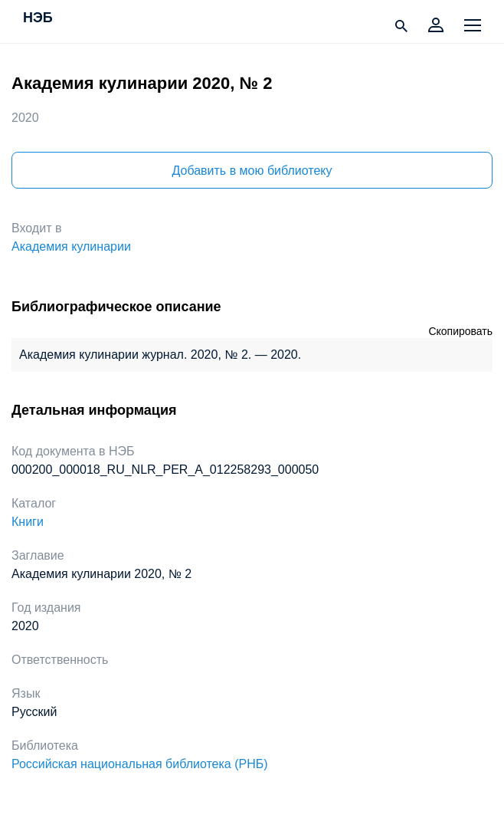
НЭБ (38, 18)
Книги (28, 522)
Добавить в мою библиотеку (252, 171)
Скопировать (460, 331)
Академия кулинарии (71, 246)
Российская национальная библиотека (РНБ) (140, 764)
